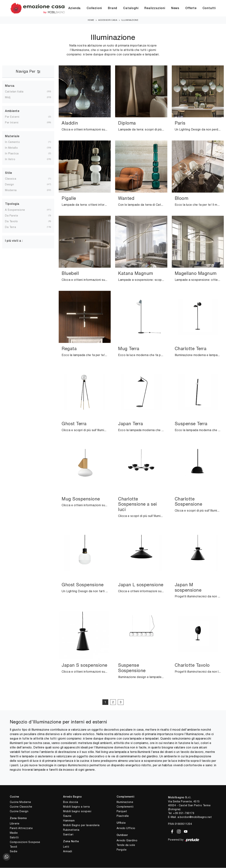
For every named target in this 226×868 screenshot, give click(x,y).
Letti (66, 847)
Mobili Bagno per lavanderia (81, 825)
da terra (13, 227)
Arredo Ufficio (126, 828)
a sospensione (18, 210)
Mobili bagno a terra (76, 807)
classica (14, 179)
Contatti (209, 8)
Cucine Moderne (20, 802)
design (12, 185)
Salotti (14, 838)
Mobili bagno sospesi (77, 811)
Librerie (15, 824)
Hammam (69, 821)
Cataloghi (131, 8)
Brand (113, 8)
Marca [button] (10, 86)
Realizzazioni (155, 8)
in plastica (15, 154)
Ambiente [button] (12, 111)
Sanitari (68, 835)
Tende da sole (126, 845)
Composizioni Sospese (25, 842)
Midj (11, 97)
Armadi (68, 852)
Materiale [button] (12, 137)
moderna (14, 190)
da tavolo (14, 221)
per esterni (15, 117)
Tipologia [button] (12, 204)
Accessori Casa (108, 20)
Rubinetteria (71, 830)
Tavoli (14, 847)
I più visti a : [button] (14, 241)
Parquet (122, 811)
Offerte (191, 8)
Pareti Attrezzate (21, 828)
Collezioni (94, 8)
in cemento (15, 142)
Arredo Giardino (127, 841)
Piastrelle (123, 816)
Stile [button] (9, 173)
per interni (15, 123)
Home (91, 20)
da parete (15, 216)
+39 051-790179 (184, 813)
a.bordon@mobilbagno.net (195, 817)
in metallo (14, 148)
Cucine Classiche (21, 807)
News (175, 8)
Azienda (75, 8)
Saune (67, 816)
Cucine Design (19, 811)
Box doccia (71, 802)
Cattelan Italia (17, 92)
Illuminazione (130, 20)
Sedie (14, 852)
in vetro (13, 159)
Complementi (125, 807)
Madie (14, 833)
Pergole (122, 850)
